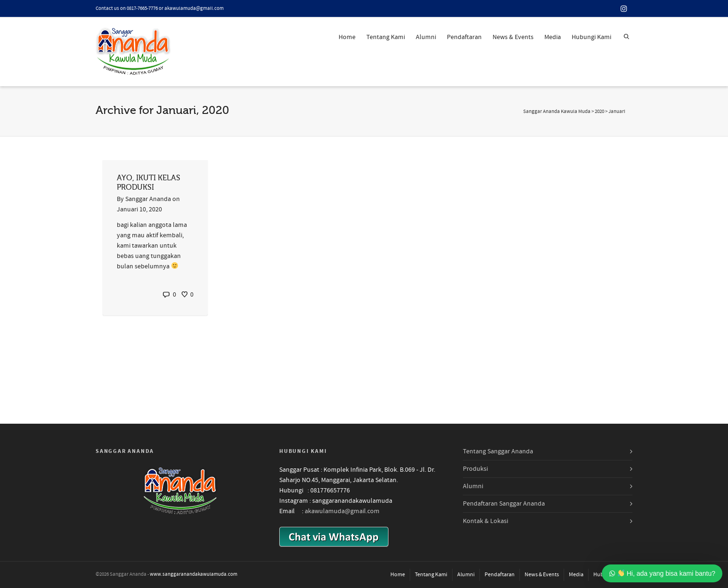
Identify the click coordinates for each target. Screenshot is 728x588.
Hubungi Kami (591, 37)
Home (347, 37)
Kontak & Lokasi (485, 521)
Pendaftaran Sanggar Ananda (504, 504)
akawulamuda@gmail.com (342, 511)
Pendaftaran (464, 37)
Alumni (426, 37)
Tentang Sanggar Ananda (498, 451)
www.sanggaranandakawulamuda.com (194, 574)
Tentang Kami (386, 37)
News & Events (513, 37)
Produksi (475, 469)
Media (553, 37)
